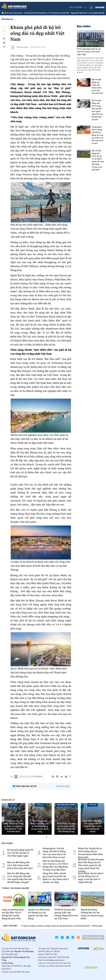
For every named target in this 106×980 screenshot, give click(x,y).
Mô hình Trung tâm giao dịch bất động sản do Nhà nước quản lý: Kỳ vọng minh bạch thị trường (91, 865)
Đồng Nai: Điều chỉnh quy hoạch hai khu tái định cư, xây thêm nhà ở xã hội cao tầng (56, 878)
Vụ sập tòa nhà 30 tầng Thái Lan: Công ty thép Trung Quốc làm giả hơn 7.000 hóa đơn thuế (14, 826)
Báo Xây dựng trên (31, 777)
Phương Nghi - (23, 47)
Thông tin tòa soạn (93, 937)
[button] (4, 27)
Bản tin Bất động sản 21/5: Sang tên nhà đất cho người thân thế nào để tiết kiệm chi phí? (97, 110)
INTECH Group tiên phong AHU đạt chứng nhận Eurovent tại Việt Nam (66, 914)
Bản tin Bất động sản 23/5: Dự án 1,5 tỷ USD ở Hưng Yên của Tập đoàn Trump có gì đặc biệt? (98, 160)
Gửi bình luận (63, 786)
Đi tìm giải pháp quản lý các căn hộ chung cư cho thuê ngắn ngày (89, 52)
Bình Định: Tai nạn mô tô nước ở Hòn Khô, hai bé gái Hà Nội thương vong (66, 828)
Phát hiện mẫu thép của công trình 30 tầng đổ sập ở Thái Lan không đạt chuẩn (92, 826)
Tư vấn (90, 13)
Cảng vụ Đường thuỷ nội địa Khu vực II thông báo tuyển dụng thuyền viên (13, 914)
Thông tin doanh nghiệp (15, 888)
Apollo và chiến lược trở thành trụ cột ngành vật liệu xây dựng (39, 914)
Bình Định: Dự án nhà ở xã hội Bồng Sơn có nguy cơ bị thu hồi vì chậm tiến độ (91, 878)
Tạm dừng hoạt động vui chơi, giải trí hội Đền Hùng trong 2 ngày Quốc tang (40, 826)
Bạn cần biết (11, 926)
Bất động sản (7, 19)
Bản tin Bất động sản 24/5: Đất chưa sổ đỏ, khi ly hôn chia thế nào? (97, 86)
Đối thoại (35, 13)
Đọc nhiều (84, 26)
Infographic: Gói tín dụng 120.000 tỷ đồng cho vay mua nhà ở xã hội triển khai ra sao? (97, 135)
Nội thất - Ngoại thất (71, 13)
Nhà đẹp (83, 13)
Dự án (60, 13)
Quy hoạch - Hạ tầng (22, 13)
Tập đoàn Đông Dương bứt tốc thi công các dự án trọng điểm (92, 914)
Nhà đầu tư (43, 13)
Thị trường (52, 13)
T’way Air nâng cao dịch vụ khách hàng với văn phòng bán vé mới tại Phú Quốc (56, 926)
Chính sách (9, 13)
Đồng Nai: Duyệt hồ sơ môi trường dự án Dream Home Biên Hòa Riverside (90, 853)
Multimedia (97, 13)
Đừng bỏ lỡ (8, 800)
